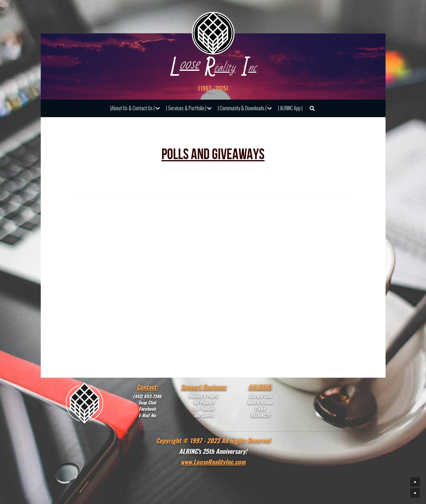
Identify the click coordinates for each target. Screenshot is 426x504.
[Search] (312, 108)
